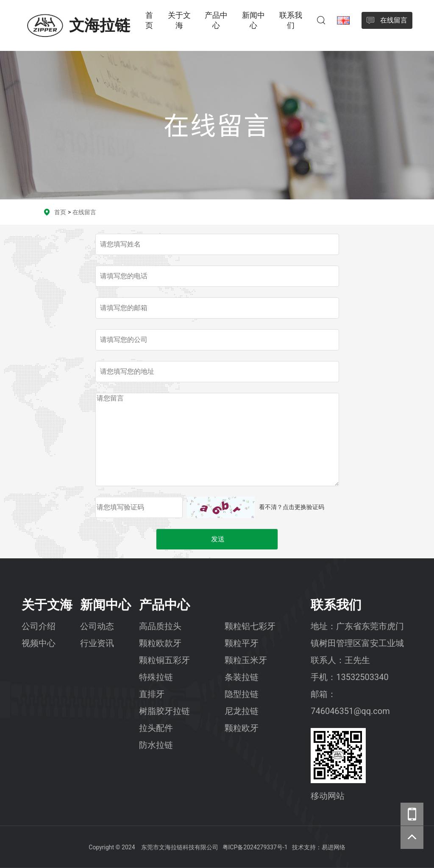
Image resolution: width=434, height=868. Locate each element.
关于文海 (179, 20)
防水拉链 (156, 745)
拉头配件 (156, 728)
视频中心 (39, 643)
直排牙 (152, 694)
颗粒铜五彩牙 (164, 660)
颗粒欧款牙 (160, 643)
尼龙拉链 (242, 711)
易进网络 (334, 847)
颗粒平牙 (242, 643)
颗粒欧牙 (242, 728)
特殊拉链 (156, 677)
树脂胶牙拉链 (164, 711)
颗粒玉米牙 (246, 660)
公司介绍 (39, 626)
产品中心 (216, 20)
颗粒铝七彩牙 (250, 626)
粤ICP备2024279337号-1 (255, 847)
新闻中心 (253, 20)
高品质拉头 (160, 626)
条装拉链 (242, 677)
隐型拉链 (242, 694)
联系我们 (291, 20)
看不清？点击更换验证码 (292, 507)
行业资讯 (97, 643)
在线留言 (84, 212)
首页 (149, 20)
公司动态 (97, 626)
